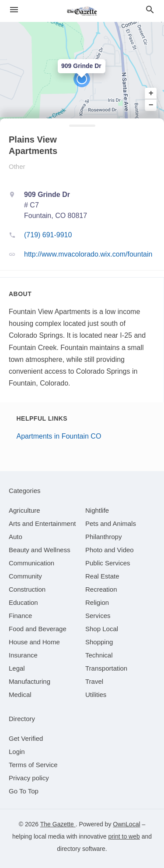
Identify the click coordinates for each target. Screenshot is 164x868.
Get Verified (26, 738)
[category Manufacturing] (30, 681)
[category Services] (98, 616)
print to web (124, 836)
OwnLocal (126, 824)
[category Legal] (17, 668)
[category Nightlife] (97, 510)
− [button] (151, 105)
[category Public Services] (108, 563)
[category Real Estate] (102, 576)
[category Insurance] (23, 655)
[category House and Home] (34, 642)
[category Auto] (16, 537)
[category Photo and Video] (110, 550)
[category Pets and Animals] (111, 523)
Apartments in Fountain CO (59, 436)
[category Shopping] (99, 642)
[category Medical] (20, 695)
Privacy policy (29, 778)
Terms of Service (33, 765)
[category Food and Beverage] (38, 629)
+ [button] (151, 93)
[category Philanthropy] (103, 537)
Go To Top (24, 791)
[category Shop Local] (102, 629)
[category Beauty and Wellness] (40, 550)
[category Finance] (20, 616)
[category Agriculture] (24, 510)
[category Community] (25, 576)
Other (17, 166)
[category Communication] (31, 563)
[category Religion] (97, 602)
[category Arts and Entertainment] (42, 523)
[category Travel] (94, 681)
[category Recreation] (101, 589)
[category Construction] (27, 589)
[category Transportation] (106, 668)
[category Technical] (99, 655)
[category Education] (23, 602)
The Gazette (58, 824)
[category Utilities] (96, 695)
